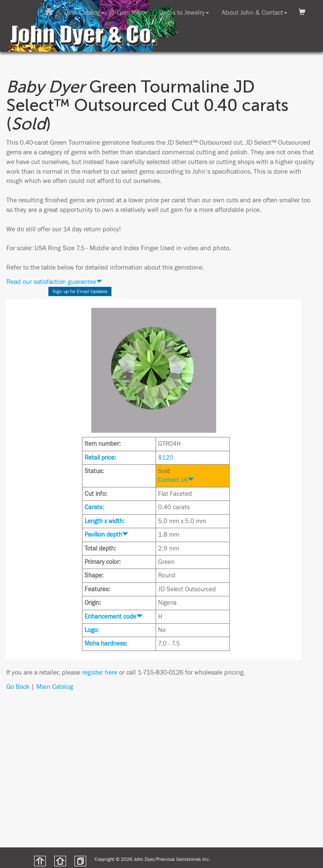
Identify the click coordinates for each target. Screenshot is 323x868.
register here (100, 672)
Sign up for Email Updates (80, 291)
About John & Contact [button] (254, 13)
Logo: (92, 630)
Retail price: (100, 458)
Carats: (94, 507)
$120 (166, 458)
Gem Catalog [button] (84, 13)
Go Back (18, 687)
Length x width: (105, 521)
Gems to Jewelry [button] (184, 13)
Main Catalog (55, 687)
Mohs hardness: (106, 644)
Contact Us (176, 480)
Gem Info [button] (132, 13)
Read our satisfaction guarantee (54, 282)
